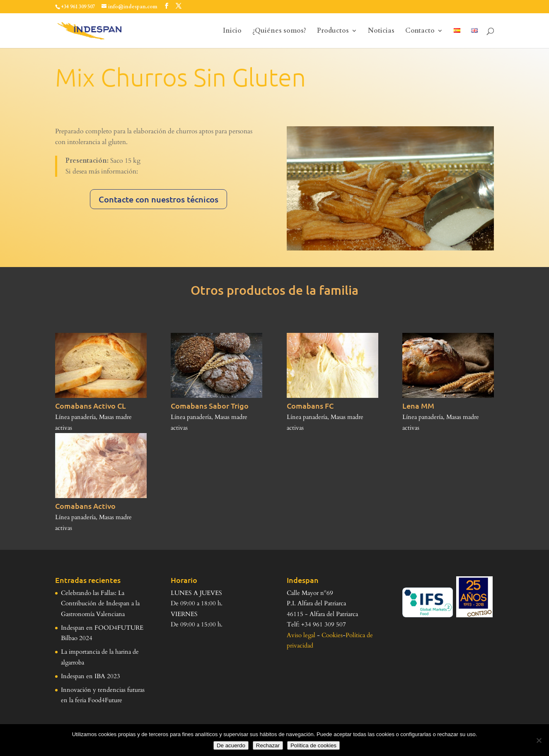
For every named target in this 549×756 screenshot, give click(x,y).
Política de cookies (313, 745)
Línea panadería (75, 417)
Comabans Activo (85, 506)
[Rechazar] (539, 740)
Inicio (232, 31)
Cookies (332, 635)
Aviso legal (301, 635)
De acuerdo (231, 745)
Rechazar (268, 745)
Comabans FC (310, 406)
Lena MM (418, 406)
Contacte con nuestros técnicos (158, 199)
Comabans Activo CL (91, 406)
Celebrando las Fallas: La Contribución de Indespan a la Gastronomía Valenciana (100, 603)
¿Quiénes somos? (279, 31)
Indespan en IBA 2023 (91, 676)
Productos (333, 31)
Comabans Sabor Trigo (210, 406)
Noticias (381, 31)
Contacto (420, 31)
